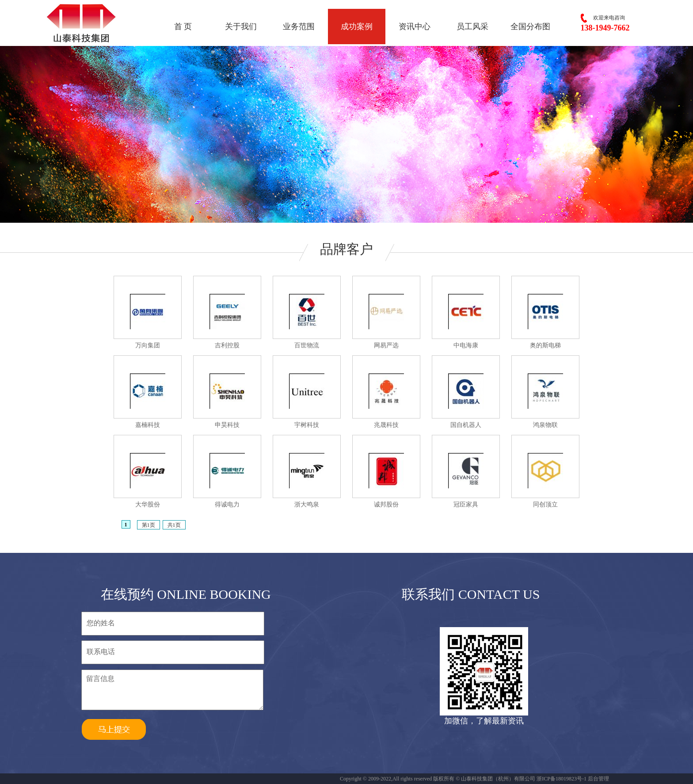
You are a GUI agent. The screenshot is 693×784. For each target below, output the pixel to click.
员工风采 (472, 27)
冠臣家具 (466, 504)
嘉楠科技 (148, 425)
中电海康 (466, 345)
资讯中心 (415, 27)
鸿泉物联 (545, 425)
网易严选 (386, 345)
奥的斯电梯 (545, 345)
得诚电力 (227, 504)
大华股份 (148, 504)
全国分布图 (530, 27)
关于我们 (241, 27)
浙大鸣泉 (307, 504)
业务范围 (299, 27)
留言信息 (172, 690)
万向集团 (148, 345)
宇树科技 (307, 425)
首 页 (183, 27)
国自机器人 (466, 425)
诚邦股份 (386, 504)
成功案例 (357, 27)
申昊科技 (227, 425)
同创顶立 (545, 504)
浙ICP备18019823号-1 (562, 779)
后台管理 (598, 779)
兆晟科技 (386, 425)
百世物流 (307, 345)
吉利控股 (227, 345)
